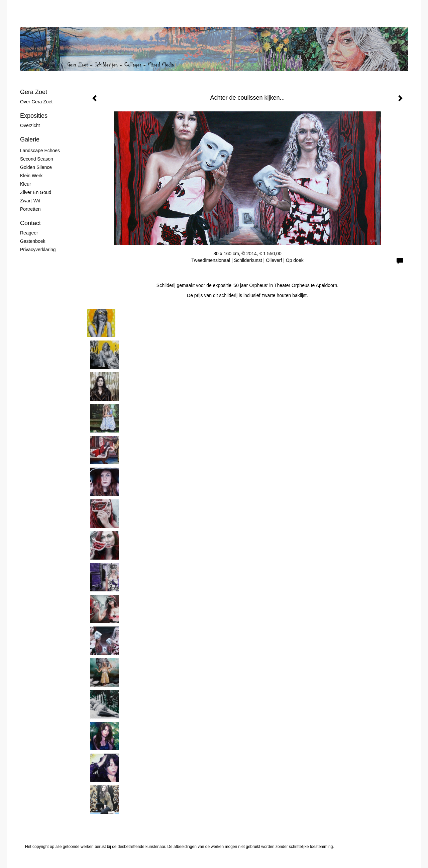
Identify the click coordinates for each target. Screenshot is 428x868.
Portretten (30, 209)
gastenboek (33, 241)
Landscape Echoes (40, 151)
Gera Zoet (34, 92)
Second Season (37, 159)
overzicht (30, 125)
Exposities (34, 116)
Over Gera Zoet (36, 102)
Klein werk (31, 176)
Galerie (30, 139)
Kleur (26, 184)
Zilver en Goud (36, 192)
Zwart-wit (30, 201)
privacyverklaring (38, 250)
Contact (30, 223)
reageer (29, 233)
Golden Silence (36, 167)
